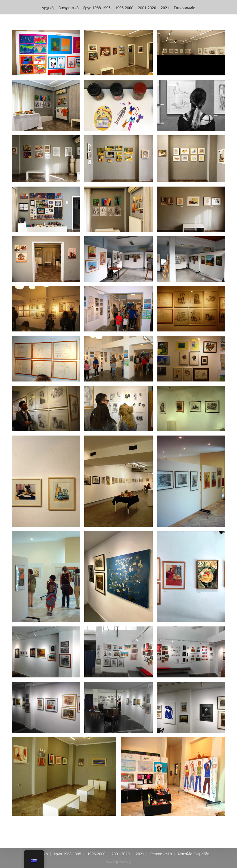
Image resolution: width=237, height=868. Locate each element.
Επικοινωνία (185, 8)
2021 (165, 8)
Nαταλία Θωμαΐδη (194, 854)
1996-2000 (124, 8)
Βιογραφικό (69, 8)
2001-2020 (147, 8)
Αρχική (48, 8)
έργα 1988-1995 (97, 8)
